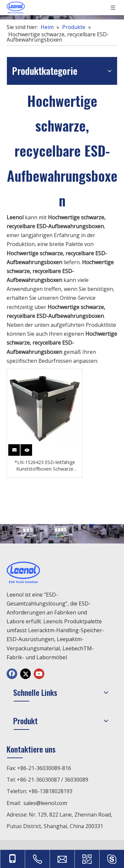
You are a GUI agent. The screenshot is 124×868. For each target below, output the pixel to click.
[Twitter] (25, 674)
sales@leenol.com (45, 803)
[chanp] (62, 534)
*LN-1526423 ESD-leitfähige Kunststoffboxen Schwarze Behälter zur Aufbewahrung (45, 466)
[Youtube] (39, 674)
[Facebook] (12, 674)
